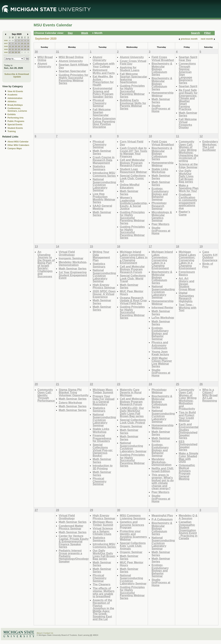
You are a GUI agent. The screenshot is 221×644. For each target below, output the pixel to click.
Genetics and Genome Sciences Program (132, 525)
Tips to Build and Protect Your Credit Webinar (187, 416)
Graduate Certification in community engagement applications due (188, 201)
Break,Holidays (15, 105)
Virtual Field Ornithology (67, 253)
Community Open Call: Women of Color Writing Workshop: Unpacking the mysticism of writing (188, 151)
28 (13, 52)
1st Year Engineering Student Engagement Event (73, 275)
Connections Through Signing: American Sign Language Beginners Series (187, 73)
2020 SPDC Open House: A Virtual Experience (104, 294)
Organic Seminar (131, 426)
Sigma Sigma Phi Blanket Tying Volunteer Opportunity (74, 392)
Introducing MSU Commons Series (104, 174)
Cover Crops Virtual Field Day (133, 62)
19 (28, 46)
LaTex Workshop (163, 318)
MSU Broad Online (45, 59)
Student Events (15, 128)
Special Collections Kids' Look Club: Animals (133, 546)
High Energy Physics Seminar (104, 286)
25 (25, 49)
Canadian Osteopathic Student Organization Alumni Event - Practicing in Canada (188, 530)
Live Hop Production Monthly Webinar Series (104, 198)
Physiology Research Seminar (159, 206)
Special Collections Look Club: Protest (133, 421)
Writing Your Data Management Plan (101, 256)
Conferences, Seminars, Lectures (17, 110)
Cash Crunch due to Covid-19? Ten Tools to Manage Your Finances (133, 152)
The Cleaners (101, 584)
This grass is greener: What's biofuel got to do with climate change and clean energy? (163, 482)
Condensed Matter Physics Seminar (71, 527)
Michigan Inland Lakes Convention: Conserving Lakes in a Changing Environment (134, 257)
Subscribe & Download (17, 74)
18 (25, 46)
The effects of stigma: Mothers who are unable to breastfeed (104, 592)
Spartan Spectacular (72, 71)
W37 (6, 43)
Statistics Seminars (99, 168)
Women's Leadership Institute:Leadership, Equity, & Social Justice (134, 203)
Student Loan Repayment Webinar (133, 171)
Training (12, 131)
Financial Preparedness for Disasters (102, 438)
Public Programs (16, 121)
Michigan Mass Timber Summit (103, 391)
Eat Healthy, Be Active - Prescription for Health (103, 81)
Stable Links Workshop (160, 171)
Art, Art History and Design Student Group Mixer (187, 284)
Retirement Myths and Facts (104, 71)
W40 (6, 52)
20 (10, 49)
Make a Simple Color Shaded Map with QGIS (188, 457)
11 (25, 43)
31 (13, 40)
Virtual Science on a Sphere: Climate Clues (103, 531)
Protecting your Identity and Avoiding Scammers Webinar (133, 535)
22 (16, 49)
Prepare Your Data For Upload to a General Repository (104, 400)
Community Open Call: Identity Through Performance (46, 395)
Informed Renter (162, 307)
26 (28, 49)
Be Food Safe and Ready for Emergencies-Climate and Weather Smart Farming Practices (188, 100)
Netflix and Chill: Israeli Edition (163, 470)
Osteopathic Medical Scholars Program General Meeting (187, 472)
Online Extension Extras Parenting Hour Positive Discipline (104, 123)
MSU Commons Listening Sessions (133, 517)
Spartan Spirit (188, 86)
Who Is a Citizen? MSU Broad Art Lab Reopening (210, 395)
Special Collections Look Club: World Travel (133, 278)
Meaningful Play (162, 515)
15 (16, 46)
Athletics (12, 102)
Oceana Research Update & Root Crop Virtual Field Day (133, 300)
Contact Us (48, 633)
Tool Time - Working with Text (188, 307)
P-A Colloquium (162, 519)
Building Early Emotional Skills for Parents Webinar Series (133, 104)
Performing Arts (16, 118)
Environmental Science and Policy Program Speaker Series (103, 92)
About (39, 633)
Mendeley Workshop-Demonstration (73, 264)
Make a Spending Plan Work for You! (189, 188)
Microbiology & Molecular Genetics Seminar (162, 216)
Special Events (15, 125)
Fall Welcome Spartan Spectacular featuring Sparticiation (133, 78)
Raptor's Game (184, 213)
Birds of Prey (208, 265)
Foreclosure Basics (187, 273)
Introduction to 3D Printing (103, 467)
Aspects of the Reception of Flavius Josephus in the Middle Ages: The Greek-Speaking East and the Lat (103, 610)
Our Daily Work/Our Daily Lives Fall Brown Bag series (186, 176)
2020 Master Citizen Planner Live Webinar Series (162, 362)
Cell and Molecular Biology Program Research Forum (132, 163)
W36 (6, 40)
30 (10, 40)
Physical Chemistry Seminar (100, 103)
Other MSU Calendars (18, 145)
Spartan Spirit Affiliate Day (74, 66)
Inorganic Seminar (71, 258)
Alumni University (44, 65)
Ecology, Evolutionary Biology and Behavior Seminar (160, 194)
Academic (12, 95)
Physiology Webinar (159, 391)
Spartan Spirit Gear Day (188, 59)
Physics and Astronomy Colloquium (160, 345)
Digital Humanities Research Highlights (186, 297)
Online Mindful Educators (130, 186)
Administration (15, 98)
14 (13, 46)
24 (22, 49)
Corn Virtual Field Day (132, 143)
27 (10, 52)
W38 (6, 46)
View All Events (15, 91)
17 (22, 46)
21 (13, 49)
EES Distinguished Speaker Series (188, 446)
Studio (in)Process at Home (161, 108)
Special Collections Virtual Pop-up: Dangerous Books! (103, 450)
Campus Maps (15, 148)
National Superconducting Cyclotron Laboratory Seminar (104, 185)
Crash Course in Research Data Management (104, 160)
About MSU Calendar (18, 142)
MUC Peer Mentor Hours (132, 293)
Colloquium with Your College (104, 65)
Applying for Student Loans (130, 69)
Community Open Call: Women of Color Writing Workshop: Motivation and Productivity (188, 399)
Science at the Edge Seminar (188, 166)
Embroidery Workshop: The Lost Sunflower (210, 146)
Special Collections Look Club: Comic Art (133, 178)
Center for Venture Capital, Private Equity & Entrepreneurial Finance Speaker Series (74, 541)
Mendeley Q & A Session (188, 517)
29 (16, 52)
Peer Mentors (160, 224)
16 (19, 46)
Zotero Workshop (70, 403)
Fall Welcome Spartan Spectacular (102, 112)
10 (22, 43)
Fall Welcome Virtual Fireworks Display (188, 123)
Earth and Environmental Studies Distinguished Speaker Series (189, 431)
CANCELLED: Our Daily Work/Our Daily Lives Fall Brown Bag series (132, 412)
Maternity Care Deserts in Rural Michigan (131, 392)
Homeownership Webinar (163, 94)
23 (19, 49)
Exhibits (12, 114)
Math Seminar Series (161, 101)
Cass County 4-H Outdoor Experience (210, 256)
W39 (6, 49)
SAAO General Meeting (102, 207)
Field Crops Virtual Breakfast (163, 59)
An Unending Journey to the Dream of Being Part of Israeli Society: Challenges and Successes (46, 264)
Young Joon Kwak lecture (160, 353)
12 (28, 43)
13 (10, 46)
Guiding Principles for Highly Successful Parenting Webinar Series (74, 79)
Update (17, 77)
